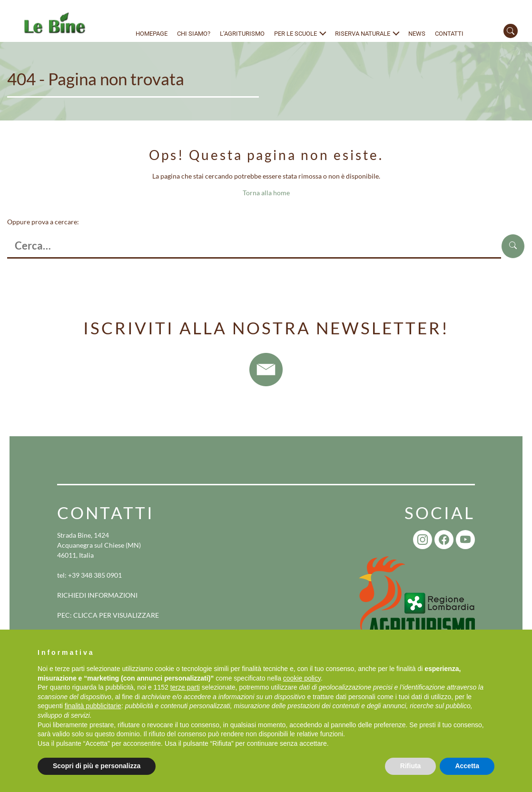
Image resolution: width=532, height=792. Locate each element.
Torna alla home (266, 193)
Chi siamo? (194, 34)
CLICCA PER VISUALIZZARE (116, 615)
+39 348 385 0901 (95, 575)
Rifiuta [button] (411, 766)
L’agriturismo (242, 34)
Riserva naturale (363, 34)
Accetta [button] (467, 766)
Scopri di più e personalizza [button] (97, 766)
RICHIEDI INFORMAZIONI (97, 595)
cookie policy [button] (302, 678)
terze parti (185, 687)
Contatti (449, 34)
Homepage (152, 34)
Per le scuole (296, 34)
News (417, 34)
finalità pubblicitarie (93, 706)
